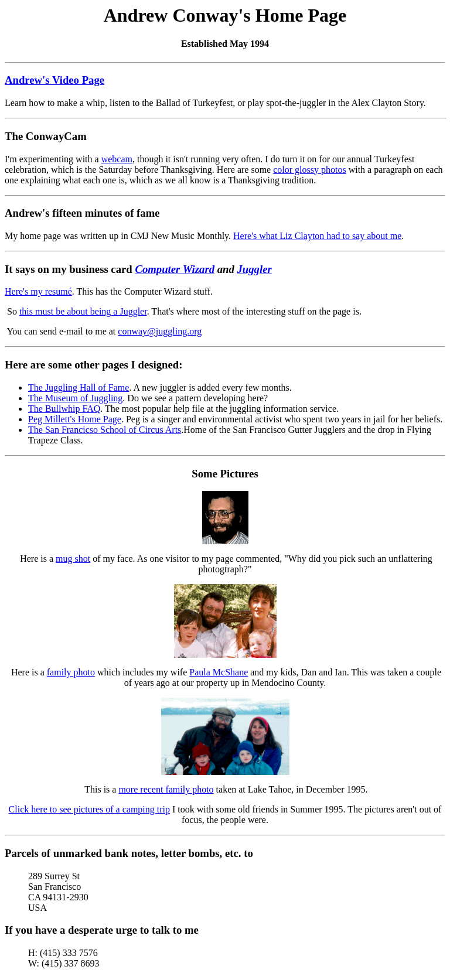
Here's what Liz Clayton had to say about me (317, 236)
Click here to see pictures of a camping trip (89, 809)
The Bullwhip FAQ (64, 409)
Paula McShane (219, 672)
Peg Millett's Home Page (75, 419)
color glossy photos (309, 170)
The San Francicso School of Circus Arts (105, 430)
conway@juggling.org (160, 331)
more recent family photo (166, 789)
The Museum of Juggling (75, 398)
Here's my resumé (38, 291)
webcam (117, 159)
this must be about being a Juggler (83, 311)
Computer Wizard (175, 269)
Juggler (255, 269)
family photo (71, 672)
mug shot (73, 559)
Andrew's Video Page (54, 80)
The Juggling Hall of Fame (79, 387)
